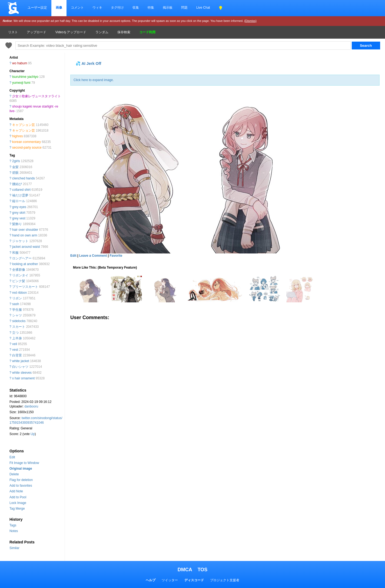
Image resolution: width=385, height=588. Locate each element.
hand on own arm (25, 235)
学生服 (17, 310)
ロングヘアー (22, 258)
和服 (15, 253)
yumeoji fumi (21, 83)
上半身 (17, 338)
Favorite (116, 256)
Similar (14, 548)
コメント (77, 8)
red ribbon (19, 293)
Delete (14, 474)
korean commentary (26, 142)
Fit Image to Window (24, 463)
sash (16, 304)
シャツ (17, 315)
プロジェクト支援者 (225, 580)
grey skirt (19, 213)
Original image (21, 469)
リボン (17, 298)
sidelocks (19, 321)
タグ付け (117, 8)
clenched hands (24, 178)
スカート (19, 327)
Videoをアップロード (71, 32)
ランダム (102, 32)
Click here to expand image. (94, 80)
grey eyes (19, 207)
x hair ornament (23, 378)
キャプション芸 (24, 125)
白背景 (17, 355)
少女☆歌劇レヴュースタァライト (36, 96)
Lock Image (18, 503)
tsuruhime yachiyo (25, 77)
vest (15, 350)
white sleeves (22, 373)
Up (33, 434)
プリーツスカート (25, 287)
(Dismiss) (250, 21)
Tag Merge (17, 509)
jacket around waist (26, 247)
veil (15, 344)
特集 (151, 8)
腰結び (17, 184)
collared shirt (21, 190)
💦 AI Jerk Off (88, 64)
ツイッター (170, 580)
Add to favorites (21, 486)
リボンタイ (20, 275)
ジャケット (20, 241)
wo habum (20, 63)
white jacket (21, 361)
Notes (14, 531)
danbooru (31, 406)
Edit (12, 457)
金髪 (15, 167)
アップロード (36, 32)
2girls (16, 161)
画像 (59, 8)
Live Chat (203, 8)
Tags (13, 525)
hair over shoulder (25, 230)
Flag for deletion (21, 480)
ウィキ (97, 8)
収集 (136, 8)
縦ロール (19, 201)
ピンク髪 (19, 281)
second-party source (27, 148)
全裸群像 (19, 270)
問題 (184, 8)
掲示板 (168, 8)
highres (17, 136)
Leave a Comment (93, 256)
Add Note (16, 491)
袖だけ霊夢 (20, 195)
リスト (13, 32)
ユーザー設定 (37, 8)
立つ (15, 333)
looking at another (25, 264)
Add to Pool (18, 497)
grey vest (19, 218)
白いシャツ (20, 367)
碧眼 (15, 173)
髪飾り (17, 224)
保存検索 (124, 32)
